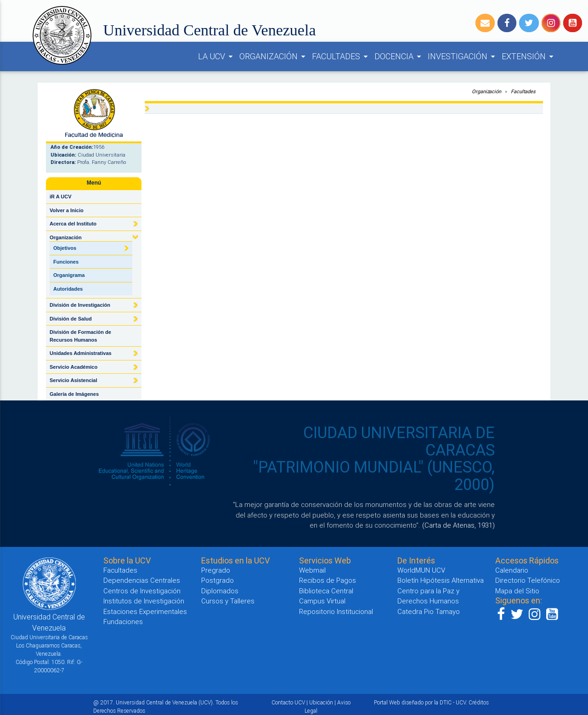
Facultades (523, 91)
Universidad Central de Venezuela (210, 30)
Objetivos (65, 248)
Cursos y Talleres (228, 601)
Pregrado (216, 570)
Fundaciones (123, 622)
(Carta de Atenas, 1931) (458, 525)
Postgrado (218, 580)
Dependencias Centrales (142, 580)
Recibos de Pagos (328, 580)
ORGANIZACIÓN (274, 56)
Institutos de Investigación (144, 601)
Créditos (479, 702)
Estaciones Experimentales (145, 611)
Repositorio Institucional (336, 611)
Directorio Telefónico (528, 580)
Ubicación (321, 702)
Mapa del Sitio (517, 591)
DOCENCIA (399, 56)
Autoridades (68, 289)
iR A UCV (60, 197)
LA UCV (217, 56)
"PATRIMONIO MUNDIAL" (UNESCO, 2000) (374, 476)
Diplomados (220, 591)
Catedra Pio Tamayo (429, 611)
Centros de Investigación (142, 591)
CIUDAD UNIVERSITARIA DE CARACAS (399, 441)
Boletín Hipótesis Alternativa (441, 580)
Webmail (312, 570)
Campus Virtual (322, 601)
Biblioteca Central (326, 591)
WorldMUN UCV (421, 570)
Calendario (512, 570)
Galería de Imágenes (74, 394)
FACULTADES (341, 56)
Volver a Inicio (67, 210)
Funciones (66, 262)
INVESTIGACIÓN (463, 56)
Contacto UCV (288, 702)
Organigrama (69, 275)
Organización (486, 91)
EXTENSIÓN (529, 56)
